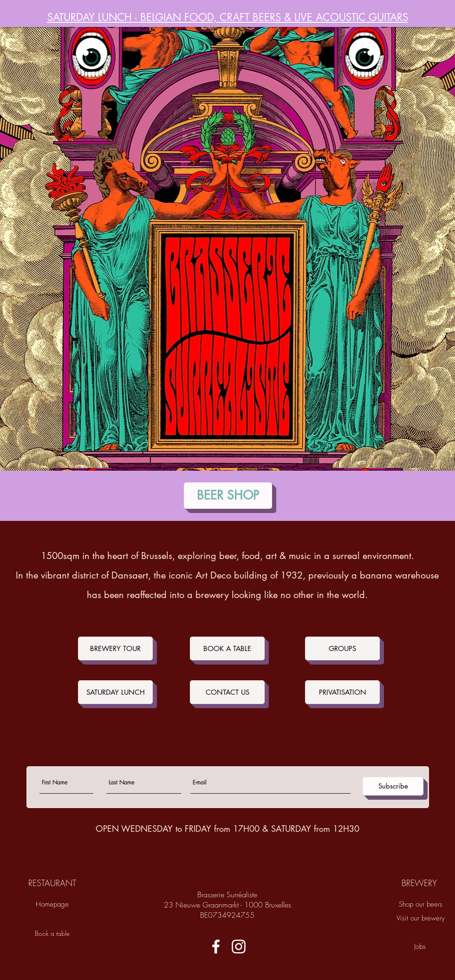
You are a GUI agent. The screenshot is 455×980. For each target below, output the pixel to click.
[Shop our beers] (421, 904)
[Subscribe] (393, 786)
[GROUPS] (342, 648)
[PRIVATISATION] (342, 692)
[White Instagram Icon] (239, 947)
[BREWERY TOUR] (115, 648)
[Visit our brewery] (421, 918)
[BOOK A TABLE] (227, 648)
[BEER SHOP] (228, 496)
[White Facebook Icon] (216, 947)
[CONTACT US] (227, 692)
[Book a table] (52, 934)
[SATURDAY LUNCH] (115, 692)
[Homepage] (52, 904)
